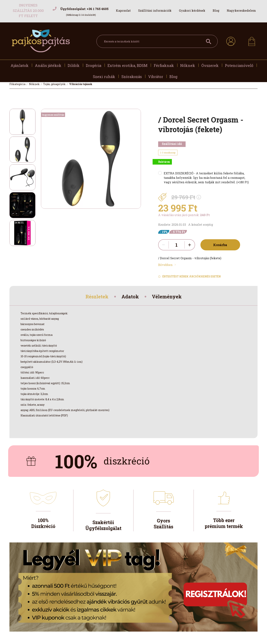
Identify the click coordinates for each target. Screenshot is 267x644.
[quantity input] (177, 245)
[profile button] (231, 41)
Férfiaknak (164, 65)
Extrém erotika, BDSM (127, 65)
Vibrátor (156, 77)
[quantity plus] (190, 245)
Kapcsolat (123, 10)
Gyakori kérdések (192, 10)
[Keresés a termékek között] (157, 41)
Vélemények (169, 297)
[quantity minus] (164, 245)
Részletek (95, 297)
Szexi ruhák (104, 77)
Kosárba (219, 245)
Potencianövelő (239, 65)
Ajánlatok (20, 65)
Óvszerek (210, 65)
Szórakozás (132, 77)
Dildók (74, 65)
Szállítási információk (155, 10)
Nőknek (188, 65)
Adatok (130, 297)
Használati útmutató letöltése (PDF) (44, 417)
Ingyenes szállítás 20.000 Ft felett (28, 10)
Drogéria (94, 65)
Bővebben (165, 265)
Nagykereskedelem (241, 10)
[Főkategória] (18, 84)
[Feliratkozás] (189, 277)
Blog (216, 10)
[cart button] (252, 40)
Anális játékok (48, 65)
